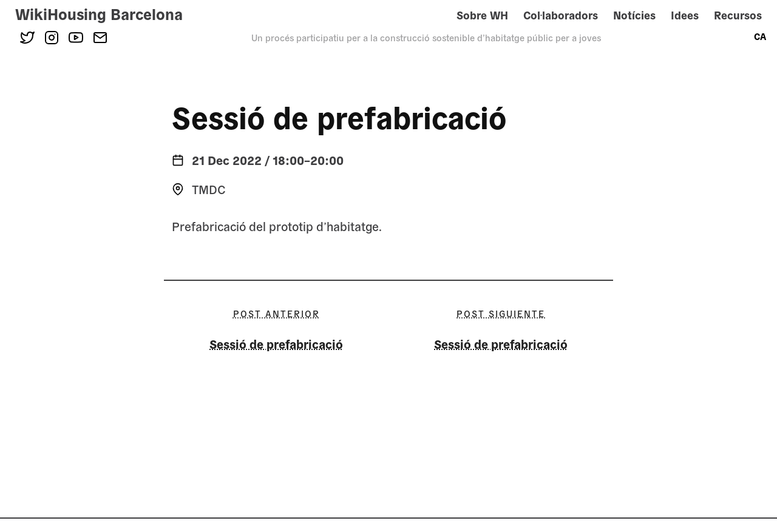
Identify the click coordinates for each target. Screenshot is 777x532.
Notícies (634, 15)
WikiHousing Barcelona (99, 13)
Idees (685, 15)
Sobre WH (482, 15)
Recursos (738, 15)
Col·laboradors (561, 15)
